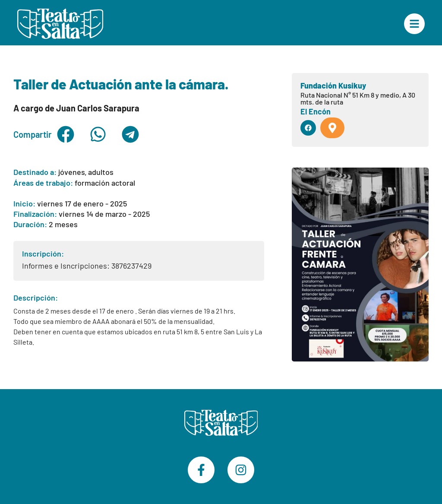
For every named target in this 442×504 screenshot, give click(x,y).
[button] (66, 134)
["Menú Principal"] (414, 24)
